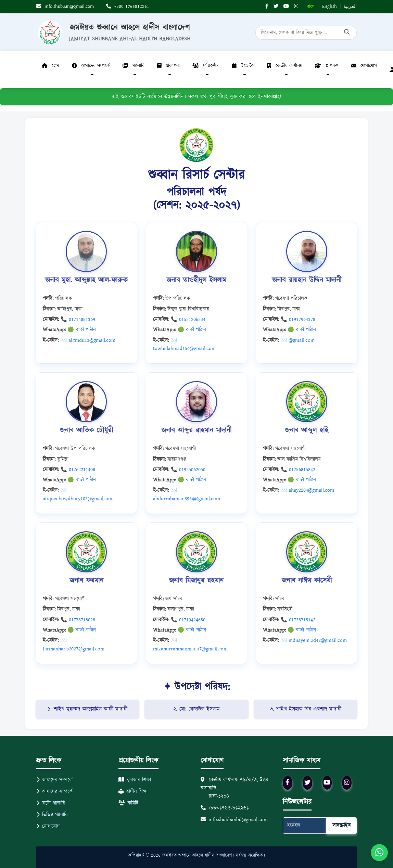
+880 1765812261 (128, 7)
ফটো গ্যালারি (51, 803)
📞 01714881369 (78, 319)
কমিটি (128, 803)
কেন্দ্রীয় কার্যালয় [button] (285, 66)
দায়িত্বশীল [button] (206, 66)
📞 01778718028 (78, 620)
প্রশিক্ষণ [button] (327, 66)
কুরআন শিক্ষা (135, 780)
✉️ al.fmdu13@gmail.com (88, 340)
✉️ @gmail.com (297, 340)
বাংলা (311, 7)
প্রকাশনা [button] (168, 66)
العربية (350, 7)
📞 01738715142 (298, 620)
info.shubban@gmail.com (65, 7)
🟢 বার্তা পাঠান (82, 330)
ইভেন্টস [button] (243, 66)
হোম (50, 66)
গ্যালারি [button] (134, 66)
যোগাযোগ (364, 66)
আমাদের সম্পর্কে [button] (91, 66)
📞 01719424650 (188, 620)
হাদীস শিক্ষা (133, 792)
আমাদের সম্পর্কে (54, 780)
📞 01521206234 (188, 319)
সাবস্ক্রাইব (341, 825)
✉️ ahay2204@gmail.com (307, 490)
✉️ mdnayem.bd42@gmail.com (314, 640)
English (329, 7)
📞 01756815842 (298, 470)
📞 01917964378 (298, 319)
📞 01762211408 (78, 470)
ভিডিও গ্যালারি (52, 815)
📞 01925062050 (188, 470)
